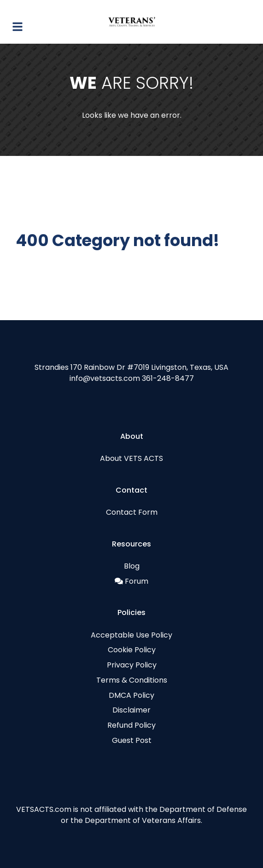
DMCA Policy (131, 695)
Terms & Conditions (132, 680)
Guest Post (132, 740)
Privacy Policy (132, 665)
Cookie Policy (132, 650)
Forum (137, 581)
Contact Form (132, 512)
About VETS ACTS (131, 458)
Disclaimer (131, 710)
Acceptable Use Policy (131, 635)
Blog (132, 566)
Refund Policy (131, 725)
